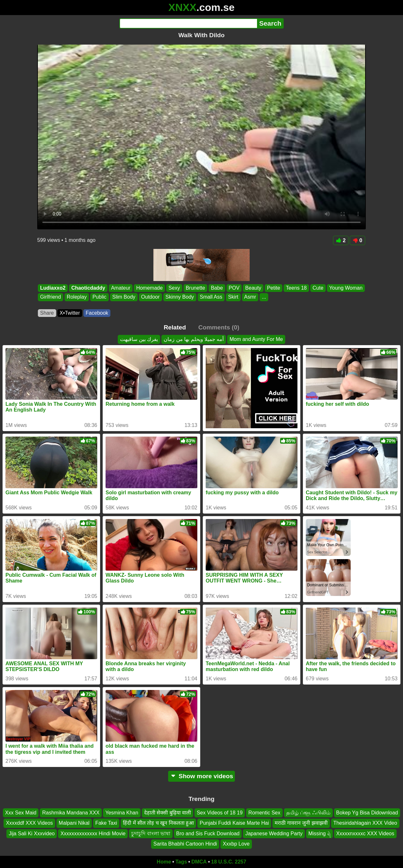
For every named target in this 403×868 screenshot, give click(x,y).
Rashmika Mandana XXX (71, 813)
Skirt (233, 297)
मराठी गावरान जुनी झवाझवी (301, 823)
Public (99, 297)
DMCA (199, 862)
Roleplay (77, 297)
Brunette (195, 288)
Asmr (250, 297)
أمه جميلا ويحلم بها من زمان (194, 339)
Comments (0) (219, 327)
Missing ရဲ (319, 833)
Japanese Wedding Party (274, 833)
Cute (318, 288)
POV (234, 288)
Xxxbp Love (236, 844)
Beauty (253, 288)
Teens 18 (296, 288)
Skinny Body (180, 297)
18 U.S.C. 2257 (229, 862)
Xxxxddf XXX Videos (29, 823)
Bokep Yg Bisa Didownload (367, 813)
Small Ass (211, 297)
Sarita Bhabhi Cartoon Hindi (185, 844)
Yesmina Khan (122, 813)
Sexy (174, 288)
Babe (217, 288)
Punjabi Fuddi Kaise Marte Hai (234, 823)
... (264, 297)
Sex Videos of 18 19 (220, 813)
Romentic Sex (264, 813)
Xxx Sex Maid (21, 813)
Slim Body (124, 297)
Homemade (149, 288)
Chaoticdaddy (88, 288)
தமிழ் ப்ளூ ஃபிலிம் (308, 813)
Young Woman (346, 288)
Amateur (121, 288)
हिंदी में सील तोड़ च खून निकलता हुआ (158, 823)
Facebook (97, 313)
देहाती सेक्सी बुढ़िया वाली (167, 813)
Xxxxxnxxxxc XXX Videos (365, 833)
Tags (181, 862)
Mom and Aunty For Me (256, 339)
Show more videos (202, 776)
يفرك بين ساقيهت (139, 339)
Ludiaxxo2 (53, 288)
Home (164, 862)
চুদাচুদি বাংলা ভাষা (151, 833)
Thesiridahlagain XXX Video (365, 823)
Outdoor (150, 297)
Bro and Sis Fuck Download (208, 833)
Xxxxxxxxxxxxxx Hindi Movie (93, 833)
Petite (274, 288)
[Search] (188, 23)
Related (175, 327)
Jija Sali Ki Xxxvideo (32, 833)
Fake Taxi (106, 823)
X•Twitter (70, 313)
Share (47, 313)
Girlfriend (51, 297)
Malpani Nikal (74, 823)
